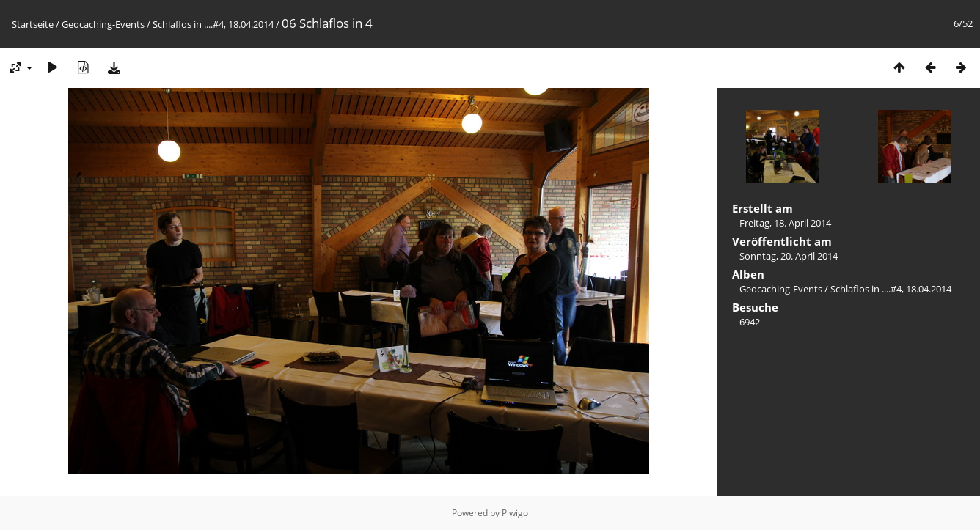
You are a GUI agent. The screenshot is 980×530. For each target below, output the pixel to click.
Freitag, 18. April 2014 (785, 223)
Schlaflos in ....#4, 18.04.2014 (213, 24)
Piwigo (515, 513)
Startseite (33, 24)
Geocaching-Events (103, 24)
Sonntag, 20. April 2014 (789, 256)
